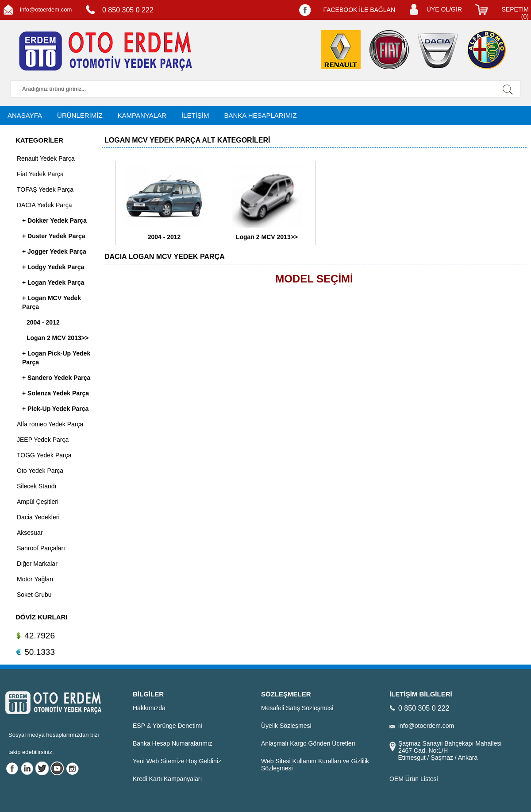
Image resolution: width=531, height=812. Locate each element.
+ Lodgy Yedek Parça (53, 267)
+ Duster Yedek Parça (54, 236)
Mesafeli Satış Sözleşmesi (297, 708)
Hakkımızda (149, 708)
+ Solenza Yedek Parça (56, 393)
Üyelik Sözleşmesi (286, 726)
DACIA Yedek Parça (44, 205)
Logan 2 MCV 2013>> (58, 338)
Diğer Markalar (37, 564)
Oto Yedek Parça (40, 471)
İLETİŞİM (195, 115)
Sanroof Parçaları (41, 548)
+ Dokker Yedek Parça (54, 220)
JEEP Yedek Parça (43, 440)
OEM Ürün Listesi (414, 779)
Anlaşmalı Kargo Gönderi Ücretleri (308, 743)
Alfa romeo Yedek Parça (50, 424)
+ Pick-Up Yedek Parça (55, 409)
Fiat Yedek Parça (40, 174)
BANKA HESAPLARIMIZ (260, 115)
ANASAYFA (25, 115)
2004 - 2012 (43, 322)
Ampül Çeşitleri (38, 502)
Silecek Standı (37, 486)
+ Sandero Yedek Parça (56, 378)
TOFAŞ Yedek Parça (45, 189)
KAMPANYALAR (142, 115)
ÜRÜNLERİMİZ (80, 115)
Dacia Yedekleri (38, 517)
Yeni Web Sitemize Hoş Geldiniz (177, 761)
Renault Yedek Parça (46, 159)
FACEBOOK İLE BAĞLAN (359, 10)
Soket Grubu (34, 595)
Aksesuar (30, 533)
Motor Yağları (35, 579)
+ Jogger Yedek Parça (54, 251)
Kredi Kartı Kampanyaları (167, 779)
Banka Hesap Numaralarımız (173, 743)
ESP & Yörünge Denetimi (167, 726)
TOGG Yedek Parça (44, 455)
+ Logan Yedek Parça (53, 282)
